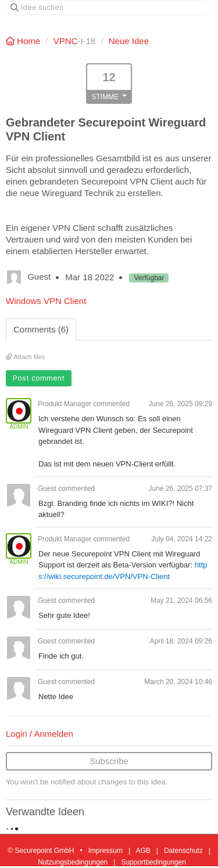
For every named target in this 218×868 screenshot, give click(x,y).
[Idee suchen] (109, 8)
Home (24, 41)
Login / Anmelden (40, 734)
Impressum (106, 851)
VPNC (66, 41)
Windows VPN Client (46, 301)
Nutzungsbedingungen (73, 862)
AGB (143, 851)
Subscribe (109, 761)
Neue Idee (129, 41)
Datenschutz (183, 851)
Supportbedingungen (153, 862)
